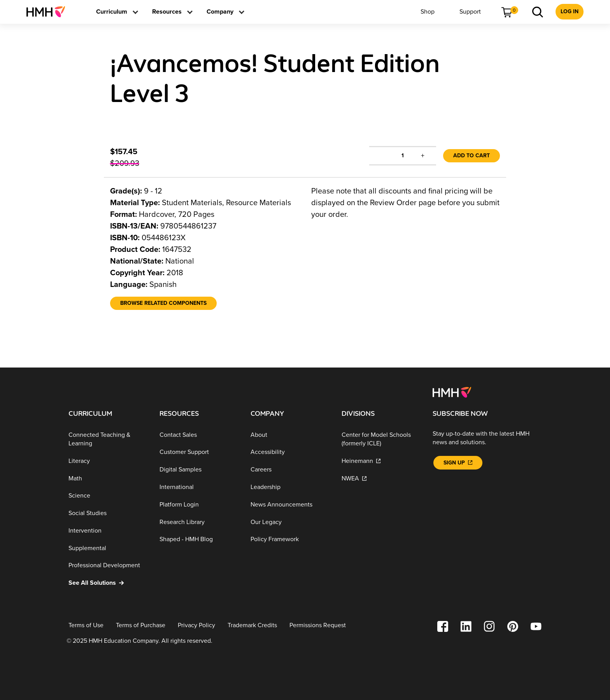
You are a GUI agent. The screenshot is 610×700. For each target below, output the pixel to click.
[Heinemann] (381, 461)
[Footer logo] (452, 392)
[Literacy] (108, 461)
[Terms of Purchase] (141, 625)
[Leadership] (290, 487)
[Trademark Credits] (252, 625)
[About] (290, 435)
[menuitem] (49, 12)
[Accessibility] (290, 452)
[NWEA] (381, 478)
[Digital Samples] (199, 470)
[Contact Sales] (199, 435)
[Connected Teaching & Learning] (108, 439)
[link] (49, 12)
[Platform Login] (199, 505)
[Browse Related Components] (163, 303)
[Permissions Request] (318, 625)
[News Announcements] (290, 505)
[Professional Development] (108, 565)
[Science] (108, 496)
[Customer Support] (199, 452)
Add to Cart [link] (472, 156)
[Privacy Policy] (196, 625)
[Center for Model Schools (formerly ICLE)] (381, 439)
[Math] (108, 478)
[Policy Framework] (290, 539)
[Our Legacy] (290, 522)
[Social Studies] (108, 513)
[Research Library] (199, 522)
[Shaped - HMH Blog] (199, 539)
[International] (199, 487)
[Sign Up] (458, 463)
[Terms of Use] (86, 625)
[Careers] (290, 470)
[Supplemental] (108, 548)
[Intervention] (108, 531)
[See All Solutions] (108, 583)
